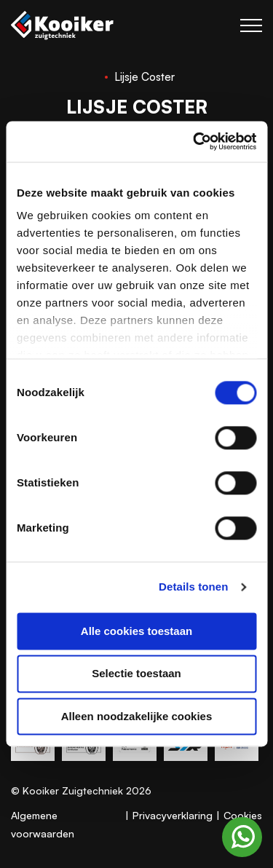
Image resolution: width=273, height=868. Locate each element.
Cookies (243, 815)
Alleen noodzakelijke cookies (137, 716)
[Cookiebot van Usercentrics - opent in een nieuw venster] (194, 141)
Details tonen (193, 587)
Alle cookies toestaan (136, 631)
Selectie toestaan (136, 674)
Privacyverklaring (173, 815)
